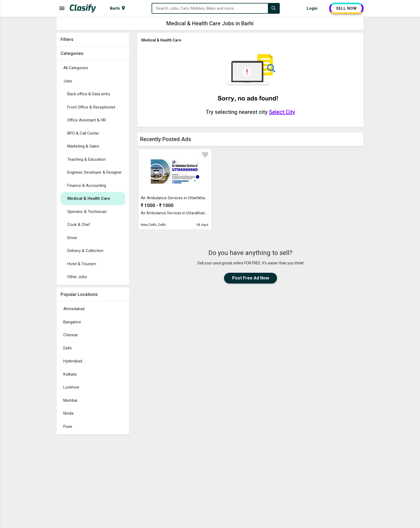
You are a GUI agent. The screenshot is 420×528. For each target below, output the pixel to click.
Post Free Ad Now (251, 278)
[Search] (274, 8)
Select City (282, 112)
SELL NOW (346, 8)
